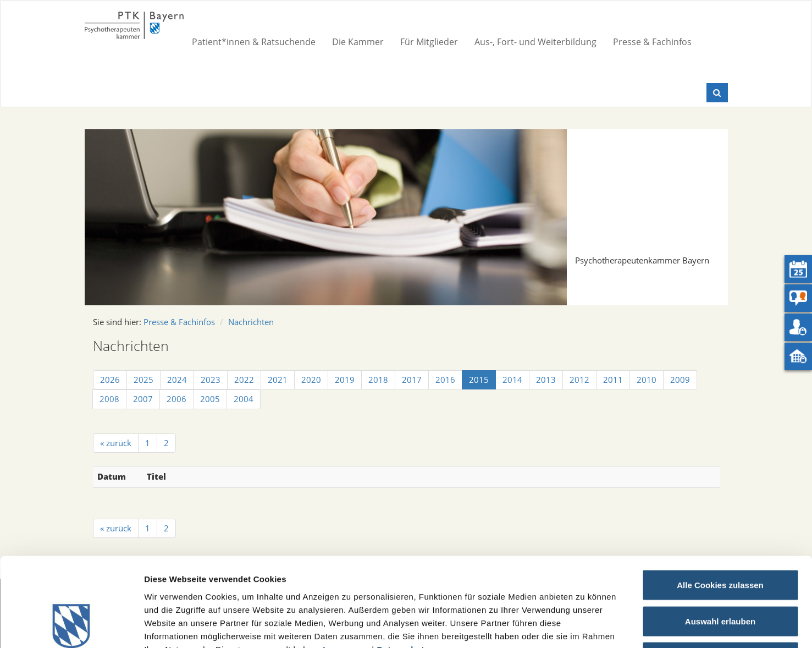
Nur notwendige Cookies (720, 576)
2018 (378, 380)
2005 (210, 399)
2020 (311, 380)
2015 (479, 380)
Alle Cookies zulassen (720, 504)
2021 (278, 380)
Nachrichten (251, 322)
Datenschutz (403, 567)
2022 (244, 380)
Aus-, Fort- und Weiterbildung (535, 42)
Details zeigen (585, 626)
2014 (512, 380)
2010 (647, 380)
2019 (345, 380)
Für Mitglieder (429, 42)
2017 (412, 380)
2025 (143, 380)
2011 (613, 380)
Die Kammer (358, 42)
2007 (143, 399)
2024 (177, 380)
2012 (579, 380)
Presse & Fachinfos (652, 42)
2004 (244, 399)
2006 (176, 399)
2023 (211, 380)
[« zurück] (116, 443)
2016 (445, 380)
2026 (110, 380)
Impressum (346, 567)
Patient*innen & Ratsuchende (254, 42)
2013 (546, 380)
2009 (680, 380)
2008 (109, 399)
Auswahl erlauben (720, 540)
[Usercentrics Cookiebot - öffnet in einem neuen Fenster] (71, 627)
